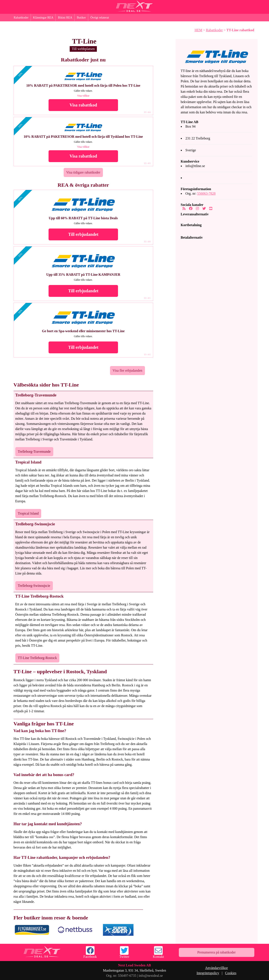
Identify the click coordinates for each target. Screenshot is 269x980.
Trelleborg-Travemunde (34, 452)
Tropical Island (28, 513)
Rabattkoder (21, 18)
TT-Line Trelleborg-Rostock (37, 658)
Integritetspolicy (208, 973)
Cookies (231, 973)
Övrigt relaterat (100, 18)
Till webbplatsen (83, 49)
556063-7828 (206, 193)
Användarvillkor (217, 968)
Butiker (81, 18)
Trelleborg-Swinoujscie (34, 586)
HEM (198, 30)
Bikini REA (65, 18)
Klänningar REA (43, 18)
